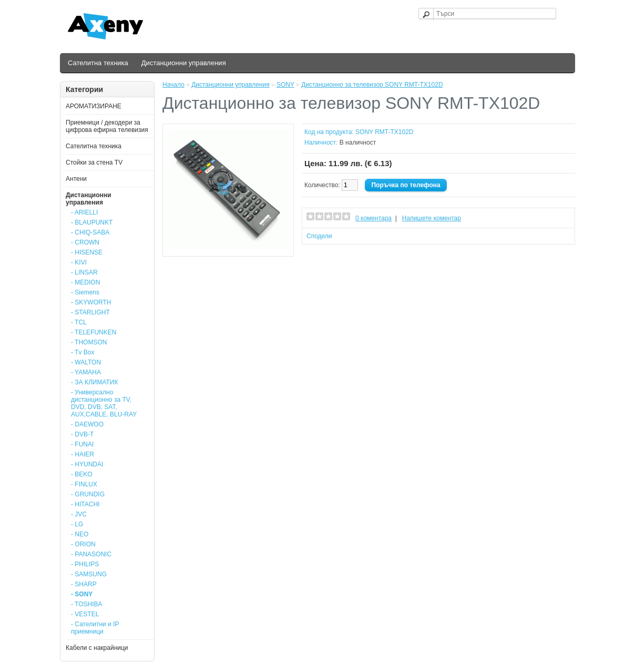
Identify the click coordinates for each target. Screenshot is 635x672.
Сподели (319, 236)
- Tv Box (83, 352)
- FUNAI (82, 444)
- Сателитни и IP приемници (95, 628)
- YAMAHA (86, 372)
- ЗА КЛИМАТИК (94, 382)
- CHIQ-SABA (90, 232)
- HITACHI (85, 504)
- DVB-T (82, 434)
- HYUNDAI (87, 464)
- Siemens (85, 292)
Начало (173, 85)
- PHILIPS (85, 564)
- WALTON (86, 362)
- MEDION (85, 282)
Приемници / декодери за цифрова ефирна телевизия (107, 126)
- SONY (82, 594)
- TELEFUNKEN (94, 332)
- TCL (79, 322)
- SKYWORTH (91, 302)
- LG (77, 524)
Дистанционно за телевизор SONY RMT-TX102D (372, 85)
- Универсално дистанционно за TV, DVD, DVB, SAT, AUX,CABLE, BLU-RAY (104, 403)
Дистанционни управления (184, 63)
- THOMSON (89, 342)
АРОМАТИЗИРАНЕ (94, 106)
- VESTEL (85, 614)
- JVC (79, 514)
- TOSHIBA (87, 604)
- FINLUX (84, 484)
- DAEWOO (87, 424)
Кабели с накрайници (97, 648)
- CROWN (85, 242)
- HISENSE (87, 252)
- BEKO (82, 474)
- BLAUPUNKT (92, 222)
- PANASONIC (91, 554)
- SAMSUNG (89, 574)
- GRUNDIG (88, 494)
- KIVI (79, 262)
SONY (285, 85)
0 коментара (373, 218)
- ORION (83, 544)
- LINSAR (84, 272)
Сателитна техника (98, 63)
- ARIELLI (84, 212)
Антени (76, 179)
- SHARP (84, 584)
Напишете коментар (432, 218)
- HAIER (83, 454)
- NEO (80, 534)
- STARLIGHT (90, 312)
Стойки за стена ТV (94, 162)
